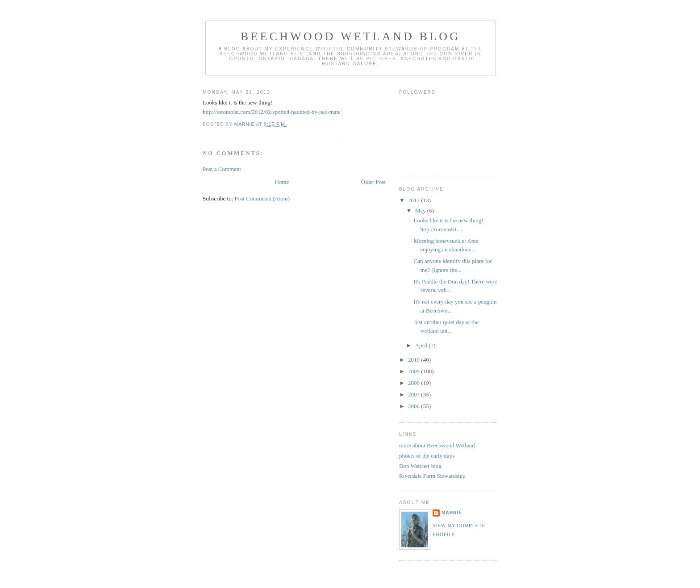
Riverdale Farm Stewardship (432, 476)
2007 (415, 394)
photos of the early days (427, 456)
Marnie (452, 513)
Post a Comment (222, 169)
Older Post (373, 182)
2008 (415, 383)
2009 (415, 371)
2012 (415, 200)
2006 (415, 406)
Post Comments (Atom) (262, 198)
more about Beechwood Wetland (437, 445)
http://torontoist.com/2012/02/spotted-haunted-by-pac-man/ (272, 112)
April (422, 345)
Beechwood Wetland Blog (350, 36)
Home (282, 182)
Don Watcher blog (420, 466)
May (421, 211)
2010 (415, 360)
